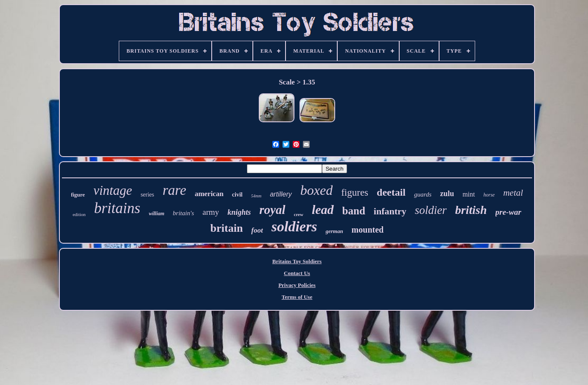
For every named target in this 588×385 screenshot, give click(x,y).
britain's (183, 213)
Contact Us (297, 273)
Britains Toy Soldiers (297, 261)
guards (423, 194)
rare (174, 190)
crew (299, 214)
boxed (316, 190)
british (471, 210)
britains (117, 208)
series (147, 195)
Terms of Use (297, 297)
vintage (113, 190)
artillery (281, 194)
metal (513, 193)
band (354, 211)
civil (237, 195)
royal (272, 210)
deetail (391, 192)
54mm (256, 196)
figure (78, 195)
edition (79, 214)
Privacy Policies (297, 285)
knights (239, 212)
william (157, 214)
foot (257, 230)
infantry (390, 211)
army (211, 212)
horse (489, 195)
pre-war (508, 212)
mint (469, 194)
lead (323, 209)
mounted (368, 230)
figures (355, 192)
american (209, 194)
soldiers (294, 226)
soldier (431, 210)
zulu (447, 194)
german (334, 231)
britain (227, 228)
